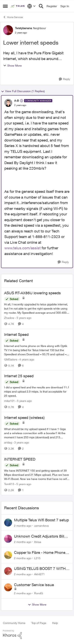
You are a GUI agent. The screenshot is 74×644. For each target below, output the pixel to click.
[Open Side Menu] (5, 6)
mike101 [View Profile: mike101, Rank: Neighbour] (9, 401)
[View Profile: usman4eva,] (8, 523)
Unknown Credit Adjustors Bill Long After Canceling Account (39, 536)
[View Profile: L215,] (8, 555)
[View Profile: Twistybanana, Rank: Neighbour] (8, 30)
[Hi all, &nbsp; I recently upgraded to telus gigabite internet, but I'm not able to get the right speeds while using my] (37, 308)
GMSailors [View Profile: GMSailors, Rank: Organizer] (11, 359)
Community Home (14, 623)
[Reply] (64, 79)
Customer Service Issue (34, 585)
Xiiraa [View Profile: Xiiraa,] (38, 542)
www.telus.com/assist (22, 248)
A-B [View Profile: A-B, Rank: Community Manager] (17, 101)
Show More (12, 65)
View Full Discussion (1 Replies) (23, 91)
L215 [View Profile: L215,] (37, 558)
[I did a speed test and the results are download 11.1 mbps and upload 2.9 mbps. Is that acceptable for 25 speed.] (37, 391)
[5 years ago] (23, 318)
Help (55, 623)
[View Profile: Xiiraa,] (8, 539)
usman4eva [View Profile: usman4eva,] (41, 526)
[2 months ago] (23, 526)
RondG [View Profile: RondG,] (39, 593)
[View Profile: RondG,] (8, 587)
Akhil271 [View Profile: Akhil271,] (39, 574)
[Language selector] (31, 6)
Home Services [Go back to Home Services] (13, 17)
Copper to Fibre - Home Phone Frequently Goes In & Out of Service (40, 553)
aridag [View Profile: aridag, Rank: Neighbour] (8, 442)
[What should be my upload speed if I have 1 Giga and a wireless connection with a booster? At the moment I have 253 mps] (37, 433)
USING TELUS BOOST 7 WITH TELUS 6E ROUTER (40, 569)
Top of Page (39, 623)
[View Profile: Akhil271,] (8, 571)
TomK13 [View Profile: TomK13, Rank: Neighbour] (9, 484)
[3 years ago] (21, 442)
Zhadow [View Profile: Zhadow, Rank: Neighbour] (9, 318)
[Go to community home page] (18, 6)
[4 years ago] (26, 359)
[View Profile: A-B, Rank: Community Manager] (8, 103)
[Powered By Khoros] (37, 634)
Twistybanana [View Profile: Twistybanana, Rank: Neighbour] (23, 28)
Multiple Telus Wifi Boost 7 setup (41, 520)
